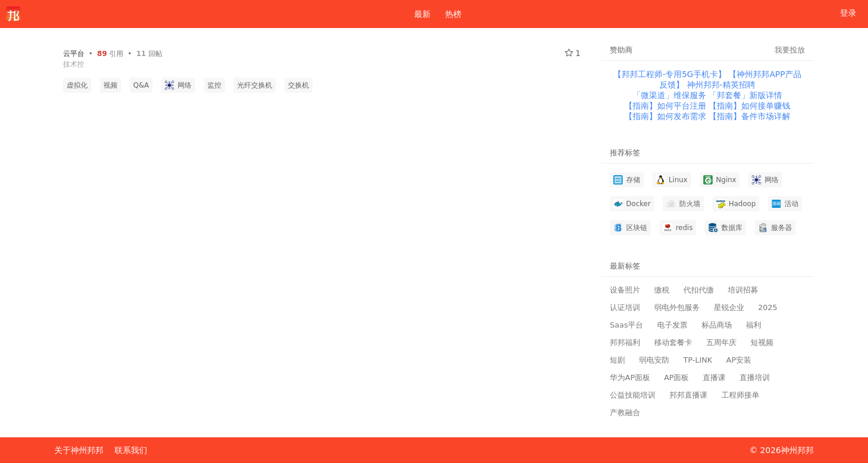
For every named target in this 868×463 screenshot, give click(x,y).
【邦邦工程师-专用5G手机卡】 (671, 74)
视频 (110, 85)
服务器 (775, 228)
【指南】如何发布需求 (666, 116)
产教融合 (625, 412)
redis (678, 228)
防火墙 (683, 204)
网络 (178, 85)
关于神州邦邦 (79, 450)
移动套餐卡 (673, 342)
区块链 (630, 228)
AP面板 (677, 377)
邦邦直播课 (688, 395)
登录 (848, 13)
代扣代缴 (699, 290)
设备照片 (625, 290)
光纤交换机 (255, 85)
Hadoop (736, 204)
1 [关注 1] (573, 53)
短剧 (617, 360)
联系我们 (131, 450)
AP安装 (739, 360)
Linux (672, 180)
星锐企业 (729, 307)
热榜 (453, 14)
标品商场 (717, 325)
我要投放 (790, 50)
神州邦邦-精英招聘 (721, 85)
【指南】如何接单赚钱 (749, 106)
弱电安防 (654, 360)
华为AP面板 (630, 377)
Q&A (141, 85)
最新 (418, 14)
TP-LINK (698, 360)
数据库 (725, 228)
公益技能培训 (633, 395)
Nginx (720, 180)
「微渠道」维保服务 (671, 95)
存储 (627, 180)
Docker (632, 204)
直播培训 (755, 377)
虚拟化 (77, 85)
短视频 (762, 342)
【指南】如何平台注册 (666, 106)
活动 (785, 204)
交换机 (298, 85)
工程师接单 (740, 395)
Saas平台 (626, 325)
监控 (214, 85)
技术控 (74, 64)
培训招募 (743, 290)
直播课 (714, 377)
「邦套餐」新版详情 (745, 95)
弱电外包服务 (677, 307)
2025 (768, 307)
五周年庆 (721, 342)
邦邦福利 (625, 342)
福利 (754, 325)
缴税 (662, 290)
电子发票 (672, 325)
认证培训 (625, 307)
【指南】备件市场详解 (749, 116)
